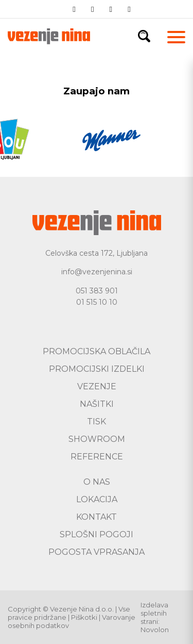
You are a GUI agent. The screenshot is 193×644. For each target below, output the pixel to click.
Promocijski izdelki (97, 369)
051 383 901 (97, 291)
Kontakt (97, 517)
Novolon (155, 630)
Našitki (97, 404)
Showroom (97, 439)
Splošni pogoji (97, 534)
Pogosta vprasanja (97, 552)
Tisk (97, 422)
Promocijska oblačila (97, 351)
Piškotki (84, 617)
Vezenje (97, 386)
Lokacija (97, 499)
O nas (97, 482)
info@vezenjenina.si (97, 272)
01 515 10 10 (97, 302)
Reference (97, 457)
